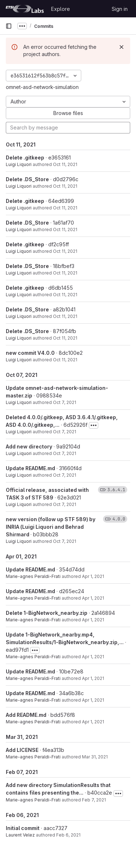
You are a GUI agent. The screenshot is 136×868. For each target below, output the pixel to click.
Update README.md (30, 468)
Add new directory (29, 446)
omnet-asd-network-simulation (42, 87)
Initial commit (23, 828)
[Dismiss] (121, 47)
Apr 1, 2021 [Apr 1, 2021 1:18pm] (93, 598)
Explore (61, 9)
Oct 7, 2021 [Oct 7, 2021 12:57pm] (65, 453)
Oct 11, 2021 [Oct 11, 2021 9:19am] (65, 316)
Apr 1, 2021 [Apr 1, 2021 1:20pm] (93, 576)
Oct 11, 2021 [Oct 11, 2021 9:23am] (65, 164)
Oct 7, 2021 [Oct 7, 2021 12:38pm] (65, 504)
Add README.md (26, 715)
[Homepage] (25, 9)
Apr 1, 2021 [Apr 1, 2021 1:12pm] (93, 657)
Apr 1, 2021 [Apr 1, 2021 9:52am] (93, 678)
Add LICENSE (22, 750)
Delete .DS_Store (27, 179)
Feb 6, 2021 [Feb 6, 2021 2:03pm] (68, 835)
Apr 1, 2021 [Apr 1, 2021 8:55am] (93, 722)
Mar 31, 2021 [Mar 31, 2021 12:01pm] (95, 757)
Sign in (120, 9)
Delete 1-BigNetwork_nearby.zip (47, 613)
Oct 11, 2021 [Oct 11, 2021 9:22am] (65, 208)
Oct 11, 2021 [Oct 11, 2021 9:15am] (65, 360)
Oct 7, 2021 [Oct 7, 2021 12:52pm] (65, 475)
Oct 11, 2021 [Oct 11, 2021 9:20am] (65, 251)
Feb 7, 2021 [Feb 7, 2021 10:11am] (94, 800)
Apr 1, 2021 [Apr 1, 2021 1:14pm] (93, 620)
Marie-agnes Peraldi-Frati (33, 576)
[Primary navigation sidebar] (9, 26)
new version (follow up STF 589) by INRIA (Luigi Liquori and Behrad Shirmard (51, 527)
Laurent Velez (20, 835)
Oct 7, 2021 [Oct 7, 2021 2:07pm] (65, 402)
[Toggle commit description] (94, 425)
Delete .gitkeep (25, 158)
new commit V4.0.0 (30, 353)
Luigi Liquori (19, 164)
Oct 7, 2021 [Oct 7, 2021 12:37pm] (65, 541)
